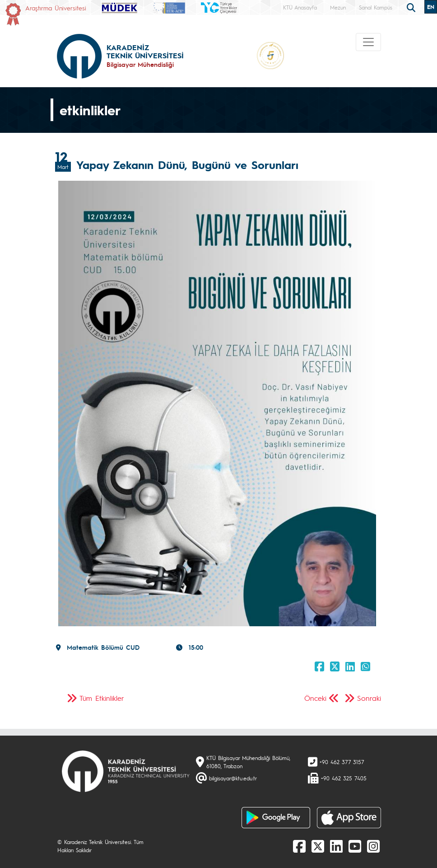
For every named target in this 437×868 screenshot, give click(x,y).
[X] (318, 846)
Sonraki (369, 698)
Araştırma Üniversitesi (56, 8)
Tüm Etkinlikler (102, 698)
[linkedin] (336, 846)
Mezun (338, 7)
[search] (412, 7)
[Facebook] (299, 846)
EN (431, 7)
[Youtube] (355, 846)
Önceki (315, 698)
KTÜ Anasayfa (300, 7)
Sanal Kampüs (376, 7)
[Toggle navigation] (368, 42)
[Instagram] (373, 846)
